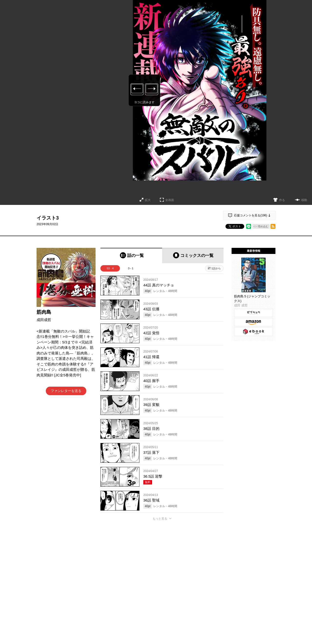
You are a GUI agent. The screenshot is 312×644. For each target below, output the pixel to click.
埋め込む (263, 226)
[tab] (131, 256)
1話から (216, 268)
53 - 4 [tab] (110, 268)
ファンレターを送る (66, 391)
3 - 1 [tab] (131, 268)
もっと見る (160, 519)
